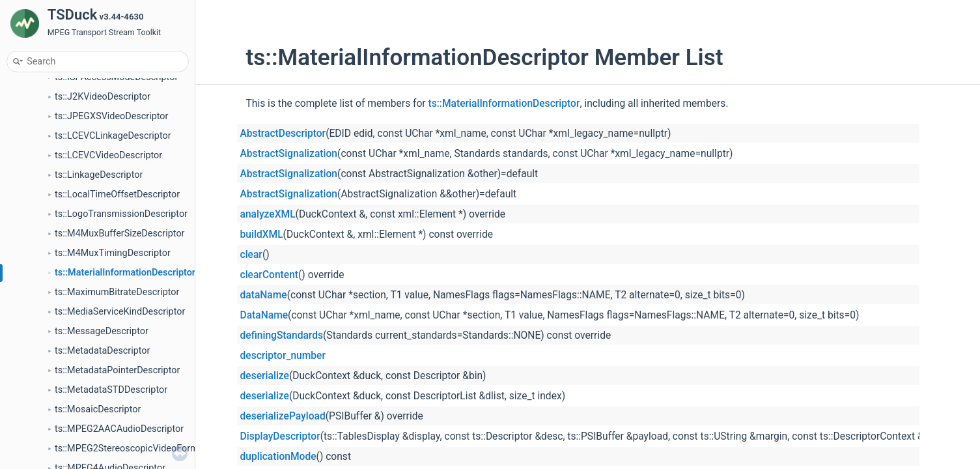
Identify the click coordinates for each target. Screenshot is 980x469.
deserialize (265, 376)
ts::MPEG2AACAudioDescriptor (119, 429)
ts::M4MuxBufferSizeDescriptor (119, 234)
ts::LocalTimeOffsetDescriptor (117, 194)
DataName (264, 315)
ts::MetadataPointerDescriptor (117, 370)
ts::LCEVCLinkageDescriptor (113, 136)
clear (251, 255)
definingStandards (282, 335)
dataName (264, 295)
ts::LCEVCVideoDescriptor (108, 155)
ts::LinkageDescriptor (99, 175)
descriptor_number (283, 356)
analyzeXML (268, 214)
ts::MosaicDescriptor (98, 409)
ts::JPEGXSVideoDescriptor (111, 116)
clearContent (270, 275)
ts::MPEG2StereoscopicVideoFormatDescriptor (152, 448)
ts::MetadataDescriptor (102, 351)
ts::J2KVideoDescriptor (103, 97)
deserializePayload (283, 416)
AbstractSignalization (289, 154)
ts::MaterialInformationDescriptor (125, 273)
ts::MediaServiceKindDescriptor (120, 312)
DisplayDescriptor (280, 436)
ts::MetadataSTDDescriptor (111, 390)
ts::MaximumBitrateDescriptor (117, 292)
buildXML (262, 234)
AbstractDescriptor (283, 134)
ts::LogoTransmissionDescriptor (121, 214)
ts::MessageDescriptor (102, 331)
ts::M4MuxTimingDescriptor (113, 253)
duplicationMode (278, 457)
